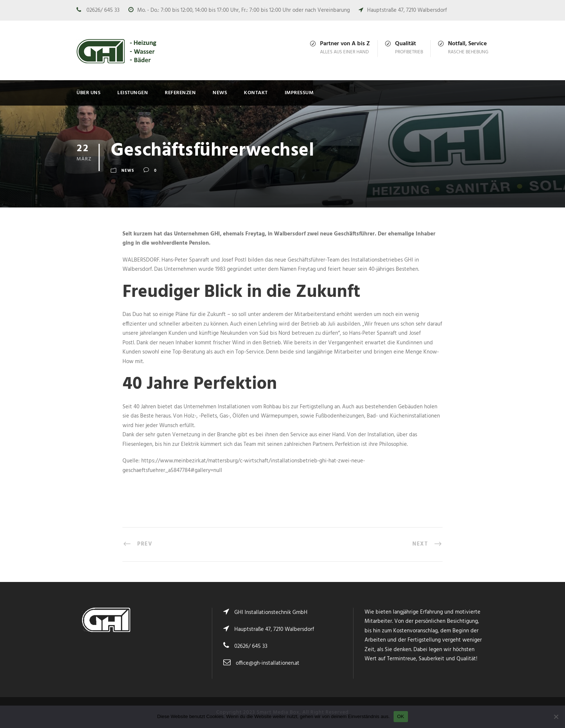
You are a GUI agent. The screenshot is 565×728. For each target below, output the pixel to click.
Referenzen (180, 93)
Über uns (88, 93)
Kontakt (256, 93)
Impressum (299, 93)
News (220, 93)
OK (401, 716)
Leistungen (133, 93)
